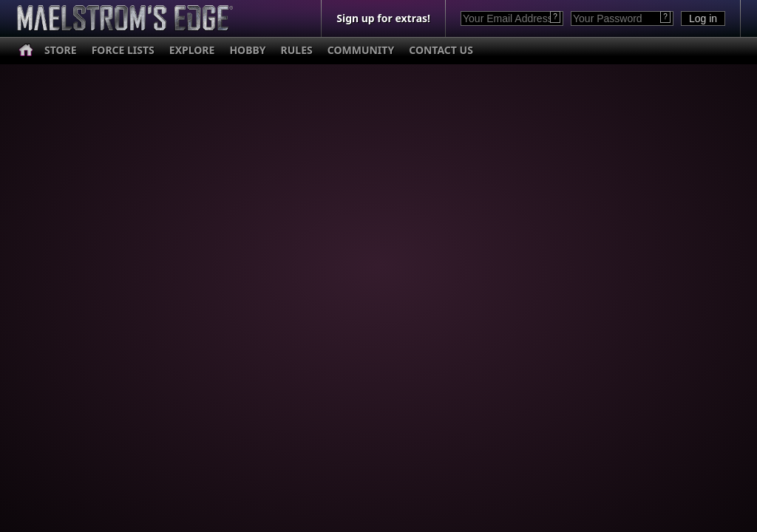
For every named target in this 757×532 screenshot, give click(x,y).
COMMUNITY (361, 50)
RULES (297, 50)
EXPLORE (192, 50)
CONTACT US (441, 50)
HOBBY (247, 50)
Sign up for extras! (383, 18)
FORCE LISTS (123, 50)
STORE (61, 50)
